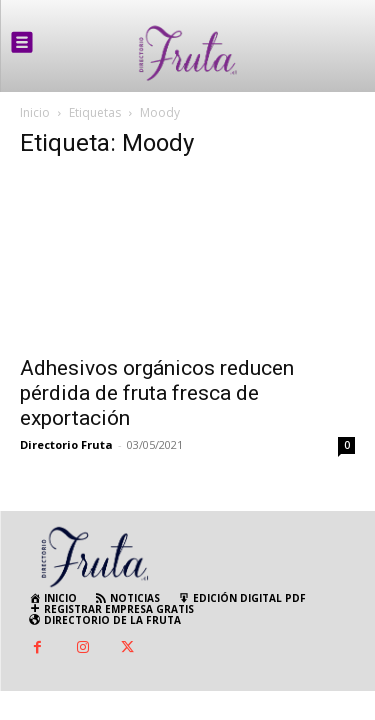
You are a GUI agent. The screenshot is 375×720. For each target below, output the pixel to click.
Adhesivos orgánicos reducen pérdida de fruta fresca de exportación (157, 393)
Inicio (35, 112)
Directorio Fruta (66, 444)
